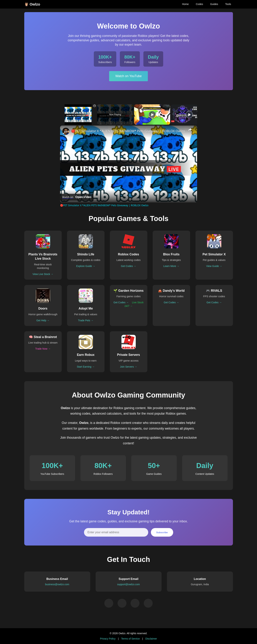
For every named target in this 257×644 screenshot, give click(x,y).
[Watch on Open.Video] (77, 197)
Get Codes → (128, 266)
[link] (66, 131)
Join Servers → (129, 367)
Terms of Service (130, 639)
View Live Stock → (43, 274)
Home (185, 4)
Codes (199, 4)
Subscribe (162, 532)
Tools (228, 4)
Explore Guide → (86, 266)
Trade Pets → (86, 320)
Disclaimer (151, 639)
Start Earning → (86, 367)
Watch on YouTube (128, 76)
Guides (214, 4)
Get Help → (43, 320)
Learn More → (171, 266)
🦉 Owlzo (32, 4)
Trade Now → (43, 349)
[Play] (152, 115)
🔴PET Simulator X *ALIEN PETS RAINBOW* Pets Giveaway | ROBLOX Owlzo (128, 131)
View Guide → (214, 266)
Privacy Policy (108, 639)
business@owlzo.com (57, 584)
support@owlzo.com (128, 584)
